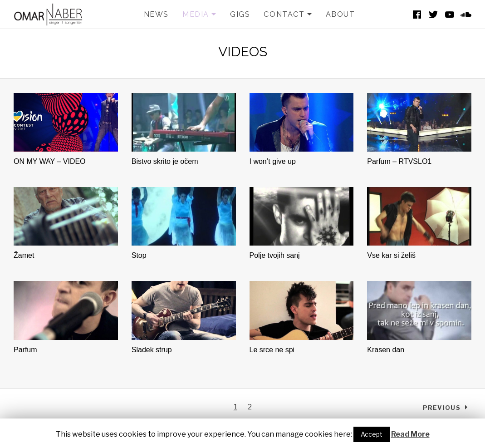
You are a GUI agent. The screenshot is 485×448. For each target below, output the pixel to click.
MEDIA (199, 15)
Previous (442, 408)
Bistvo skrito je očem (165, 161)
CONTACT (288, 15)
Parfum (25, 350)
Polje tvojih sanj (275, 255)
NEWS (156, 14)
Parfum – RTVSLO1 (399, 161)
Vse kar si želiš (391, 255)
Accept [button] (372, 434)
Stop (139, 255)
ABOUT (340, 14)
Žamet (24, 255)
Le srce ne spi (272, 350)
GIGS (240, 14)
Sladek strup (152, 350)
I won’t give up (273, 161)
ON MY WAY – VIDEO (50, 161)
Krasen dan (386, 350)
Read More (410, 434)
